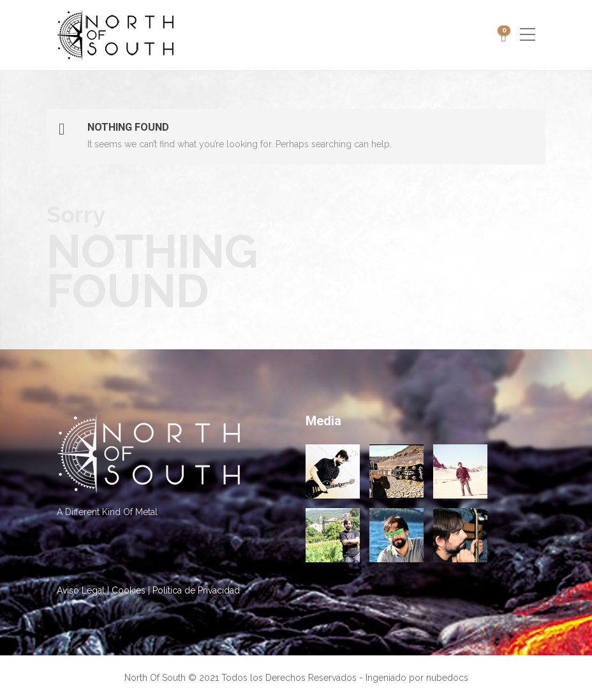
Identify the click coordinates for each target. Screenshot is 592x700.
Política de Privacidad (196, 590)
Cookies (129, 590)
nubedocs (447, 678)
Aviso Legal (81, 590)
